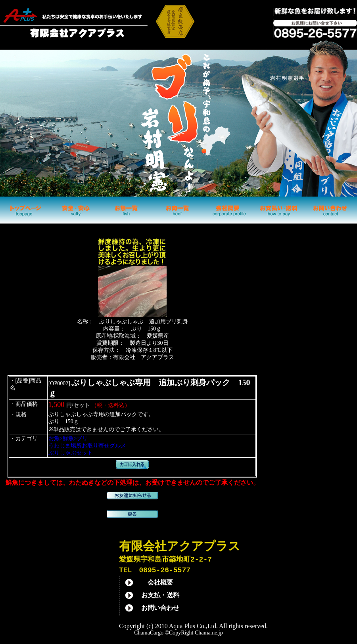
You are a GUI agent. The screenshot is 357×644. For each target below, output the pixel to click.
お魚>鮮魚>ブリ (68, 439)
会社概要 (160, 584)
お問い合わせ (160, 609)
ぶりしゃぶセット (71, 453)
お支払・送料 (160, 596)
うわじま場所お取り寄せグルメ (87, 446)
